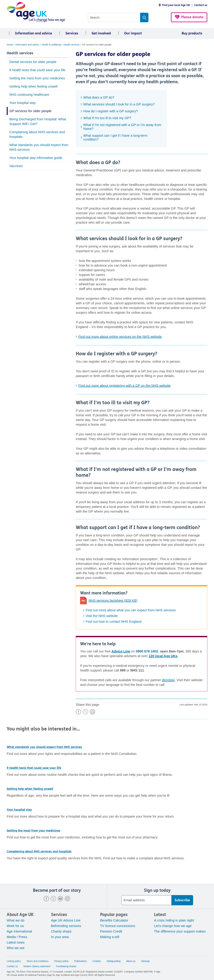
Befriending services (66, 926)
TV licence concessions (118, 926)
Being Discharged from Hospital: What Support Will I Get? (38, 121)
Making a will (110, 937)
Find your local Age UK (176, 5)
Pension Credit (111, 931)
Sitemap (145, 961)
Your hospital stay (22, 103)
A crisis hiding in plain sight (174, 920)
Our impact (133, 33)
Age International (19, 931)
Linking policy (14, 961)
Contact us (201, 5)
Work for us (15, 926)
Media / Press (17, 937)
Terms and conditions (37, 961)
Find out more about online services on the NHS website (120, 337)
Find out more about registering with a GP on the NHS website (124, 386)
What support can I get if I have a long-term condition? (115, 137)
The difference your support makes (180, 931)
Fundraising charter (66, 966)
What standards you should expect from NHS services (39, 147)
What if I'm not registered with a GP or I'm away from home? (122, 127)
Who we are (16, 948)
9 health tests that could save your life (37, 70)
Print (92, 712)
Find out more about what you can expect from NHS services (131, 610)
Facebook (46, 899)
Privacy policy (61, 961)
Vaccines (16, 166)
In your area (60, 937)
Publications (81, 961)
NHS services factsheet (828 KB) (113, 600)
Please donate (192, 17)
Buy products (192, 33)
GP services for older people (30, 111)
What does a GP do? (99, 97)
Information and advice (34, 33)
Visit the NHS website (102, 616)
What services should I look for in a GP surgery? (119, 104)
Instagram (67, 899)
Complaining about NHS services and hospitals (37, 134)
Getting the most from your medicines (37, 78)
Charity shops (61, 931)
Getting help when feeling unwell (33, 86)
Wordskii (168, 680)
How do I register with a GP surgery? (111, 111)
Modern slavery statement (37, 966)
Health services (20, 53)
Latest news (16, 942)
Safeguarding (114, 961)
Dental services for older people (33, 62)
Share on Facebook (78, 712)
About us (131, 961)
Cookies (97, 961)
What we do (16, 920)
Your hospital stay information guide (36, 158)
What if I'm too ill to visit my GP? (107, 118)
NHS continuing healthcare (29, 95)
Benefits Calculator (114, 920)
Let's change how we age (173, 926)
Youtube (60, 899)
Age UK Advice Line (66, 920)
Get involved (101, 33)
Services (72, 33)
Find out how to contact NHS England (114, 622)
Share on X (85, 712)
